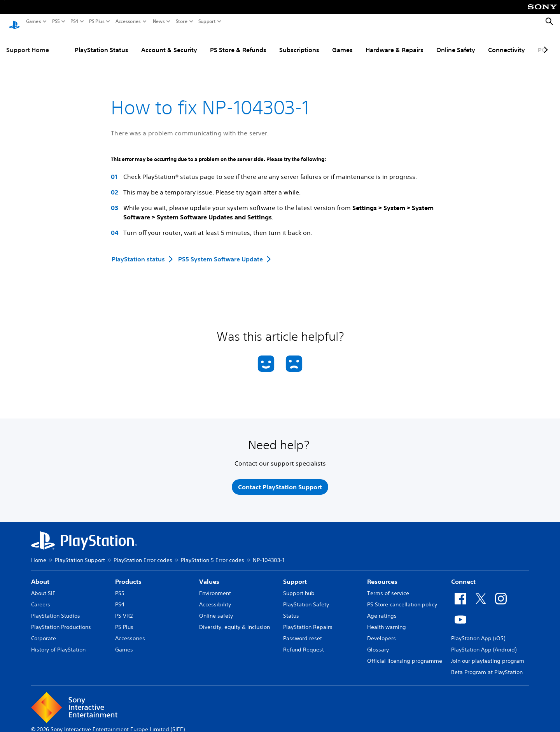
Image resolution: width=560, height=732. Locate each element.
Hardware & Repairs (395, 42)
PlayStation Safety (306, 599)
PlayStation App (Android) (484, 644)
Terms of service (388, 587)
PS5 (56, 21)
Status (291, 610)
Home (39, 554)
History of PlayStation (58, 644)
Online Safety (456, 42)
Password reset (303, 632)
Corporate (44, 632)
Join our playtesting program (488, 655)
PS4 (74, 21)
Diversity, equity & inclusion (234, 621)
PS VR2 (124, 610)
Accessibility (215, 599)
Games (34, 21)
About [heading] (40, 576)
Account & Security (169, 42)
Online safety (216, 610)
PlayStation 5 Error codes (213, 554)
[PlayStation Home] (14, 22)
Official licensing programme (405, 655)
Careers (41, 599)
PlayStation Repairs (308, 621)
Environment (215, 587)
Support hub (299, 587)
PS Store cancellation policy (402, 599)
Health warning (387, 621)
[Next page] (544, 42)
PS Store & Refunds (238, 42)
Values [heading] (209, 576)
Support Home (28, 42)
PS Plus (97, 21)
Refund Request (304, 644)
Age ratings (382, 610)
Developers (381, 632)
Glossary (378, 644)
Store (182, 21)
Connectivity (507, 42)
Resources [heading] (382, 576)
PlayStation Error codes (143, 554)
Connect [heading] (463, 576)
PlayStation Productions (61, 621)
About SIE (43, 587)
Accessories (128, 21)
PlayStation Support (80, 554)
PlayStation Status (101, 42)
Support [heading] (295, 576)
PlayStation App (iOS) (478, 632)
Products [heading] (128, 576)
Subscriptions (299, 42)
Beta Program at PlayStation (487, 666)
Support (207, 21)
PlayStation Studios (56, 610)
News (159, 21)
